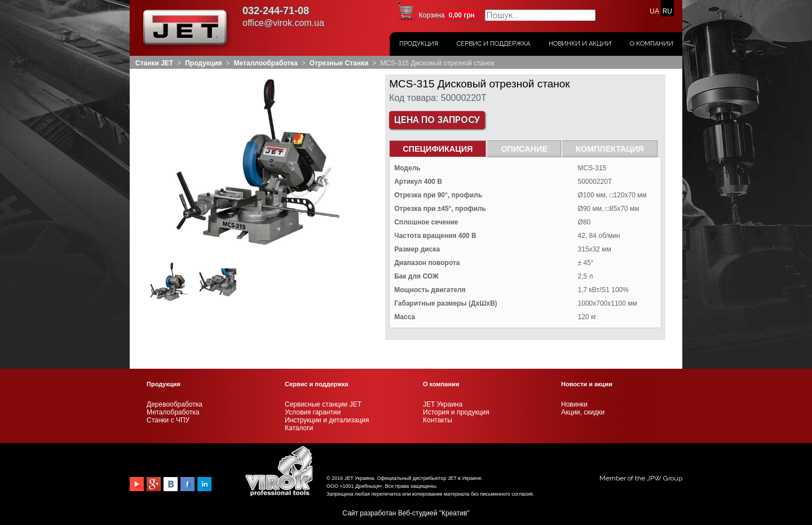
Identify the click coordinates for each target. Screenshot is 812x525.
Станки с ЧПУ (168, 420)
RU (667, 11)
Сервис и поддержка (493, 44)
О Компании (652, 44)
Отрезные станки (339, 63)
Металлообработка (266, 63)
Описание (524, 149)
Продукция (419, 44)
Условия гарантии (313, 412)
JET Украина (443, 404)
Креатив (454, 513)
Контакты (438, 420)
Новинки (574, 404)
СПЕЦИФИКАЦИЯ (438, 149)
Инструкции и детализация (327, 420)
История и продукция (456, 412)
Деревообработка (175, 404)
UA (654, 11)
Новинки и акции (580, 44)
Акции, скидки (583, 412)
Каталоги (299, 428)
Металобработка (173, 412)
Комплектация (610, 149)
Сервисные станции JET (323, 404)
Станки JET (154, 63)
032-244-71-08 (276, 11)
